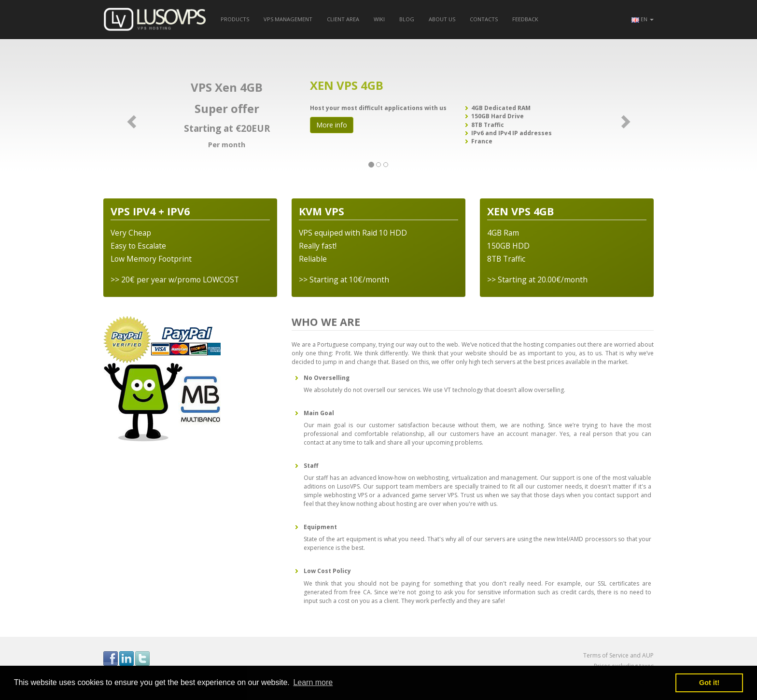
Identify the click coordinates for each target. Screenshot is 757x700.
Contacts (484, 19)
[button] (643, 19)
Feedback (525, 19)
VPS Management (288, 19)
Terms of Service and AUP (618, 655)
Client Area (343, 19)
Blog (407, 19)
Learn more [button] (313, 682)
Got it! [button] (709, 683)
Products (235, 19)
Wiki (379, 19)
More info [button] (332, 125)
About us (442, 19)
